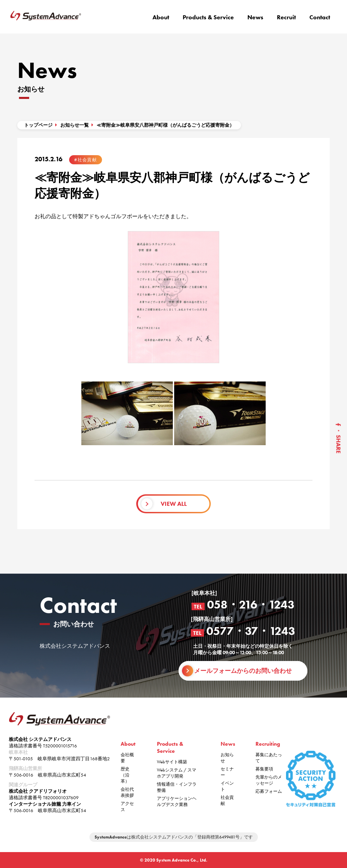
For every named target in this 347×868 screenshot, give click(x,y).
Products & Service (208, 17)
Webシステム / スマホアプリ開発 (177, 773)
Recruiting (268, 744)
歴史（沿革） (125, 775)
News (255, 17)
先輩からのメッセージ (269, 780)
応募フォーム (269, 791)
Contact (320, 17)
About (161, 17)
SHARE (339, 444)
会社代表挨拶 (127, 792)
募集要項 (264, 769)
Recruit (286, 17)
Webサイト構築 (172, 762)
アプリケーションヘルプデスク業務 (177, 801)
